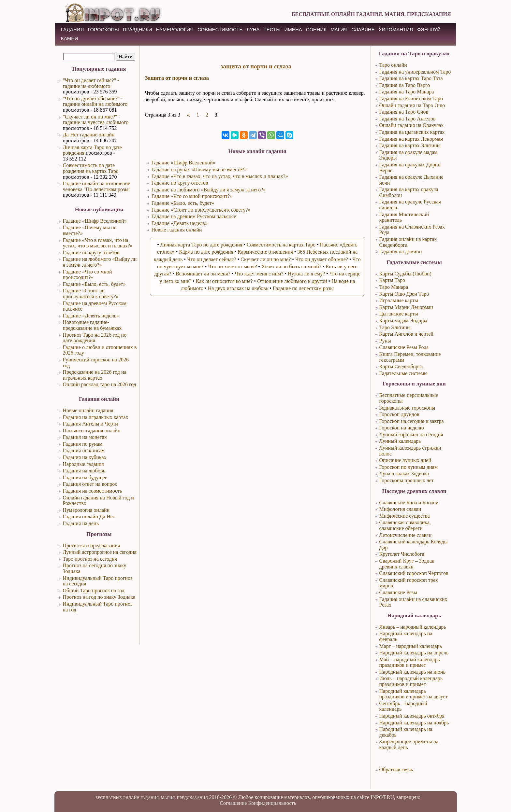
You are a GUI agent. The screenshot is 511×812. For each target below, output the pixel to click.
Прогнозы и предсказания (92, 546)
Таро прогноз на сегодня (90, 559)
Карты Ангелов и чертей (406, 334)
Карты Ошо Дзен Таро (404, 294)
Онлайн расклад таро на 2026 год (100, 384)
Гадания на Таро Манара (407, 92)
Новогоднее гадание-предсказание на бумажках (92, 325)
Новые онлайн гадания (88, 410)
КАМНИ (70, 38)
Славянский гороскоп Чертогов (414, 573)
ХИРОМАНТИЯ (396, 29)
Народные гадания (83, 464)
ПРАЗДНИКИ (138, 29)
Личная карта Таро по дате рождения (201, 245)
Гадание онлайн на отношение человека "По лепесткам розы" (97, 186)
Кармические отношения (265, 252)
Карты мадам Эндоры (403, 321)
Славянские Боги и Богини (409, 503)
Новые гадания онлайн (177, 230)
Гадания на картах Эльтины (410, 145)
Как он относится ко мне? (224, 281)
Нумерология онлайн (86, 510)
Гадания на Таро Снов (404, 112)
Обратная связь (396, 770)
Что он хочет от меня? (232, 266)
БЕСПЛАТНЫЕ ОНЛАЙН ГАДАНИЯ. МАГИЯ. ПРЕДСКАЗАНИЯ (371, 14)
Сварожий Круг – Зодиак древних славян (407, 564)
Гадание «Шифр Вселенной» (95, 221)
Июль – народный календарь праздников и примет (411, 681)
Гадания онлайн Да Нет (89, 517)
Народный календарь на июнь (412, 672)
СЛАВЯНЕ (363, 29)
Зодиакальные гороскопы (407, 408)
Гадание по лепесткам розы (303, 288)
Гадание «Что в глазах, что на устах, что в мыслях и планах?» (98, 243)
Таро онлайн (393, 65)
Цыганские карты (399, 314)
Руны (385, 341)
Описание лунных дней (405, 460)
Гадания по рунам (83, 444)
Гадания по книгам (84, 450)
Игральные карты (399, 300)
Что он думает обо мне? (322, 259)
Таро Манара (394, 287)
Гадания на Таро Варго (405, 85)
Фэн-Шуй (429, 29)
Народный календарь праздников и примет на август (414, 694)
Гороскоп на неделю (402, 428)
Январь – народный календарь (413, 627)
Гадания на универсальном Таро (415, 72)
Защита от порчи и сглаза (177, 78)
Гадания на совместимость (93, 491)
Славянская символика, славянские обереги (405, 525)
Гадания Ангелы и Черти (90, 424)
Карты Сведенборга (401, 366)
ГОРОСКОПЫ (103, 29)
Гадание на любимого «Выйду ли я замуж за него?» (100, 262)
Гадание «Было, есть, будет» (94, 284)
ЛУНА (253, 29)
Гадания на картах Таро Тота (411, 78)
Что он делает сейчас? (212, 259)
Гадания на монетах (85, 437)
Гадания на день (81, 523)
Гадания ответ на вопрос (90, 484)
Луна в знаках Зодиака (404, 474)
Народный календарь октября (412, 716)
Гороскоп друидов (399, 414)
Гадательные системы (403, 373)
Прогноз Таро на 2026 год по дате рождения (95, 338)
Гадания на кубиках (85, 457)
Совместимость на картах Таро (281, 245)
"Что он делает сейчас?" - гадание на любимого (91, 83)
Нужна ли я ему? (306, 274)
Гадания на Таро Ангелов (408, 119)
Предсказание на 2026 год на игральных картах (95, 375)
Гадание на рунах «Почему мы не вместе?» (199, 169)
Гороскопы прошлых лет (407, 480)
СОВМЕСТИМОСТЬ (220, 29)
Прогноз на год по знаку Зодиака (99, 597)
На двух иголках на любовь (238, 288)
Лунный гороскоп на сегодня (411, 434)
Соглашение (233, 803)
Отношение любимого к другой (292, 281)
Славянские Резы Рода (404, 347)
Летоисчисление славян (405, 535)
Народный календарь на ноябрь (414, 723)
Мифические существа (405, 516)
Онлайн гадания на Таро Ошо (412, 105)
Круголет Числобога (402, 554)
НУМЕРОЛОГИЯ (175, 29)
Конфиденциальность (272, 803)
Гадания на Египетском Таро (411, 98)
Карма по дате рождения (206, 252)
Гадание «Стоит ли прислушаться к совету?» (91, 294)
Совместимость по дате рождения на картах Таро (91, 168)
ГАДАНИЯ (72, 29)
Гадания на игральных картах (96, 417)
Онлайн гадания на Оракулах (412, 125)
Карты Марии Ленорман (406, 307)
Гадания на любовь (84, 471)
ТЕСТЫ (272, 29)
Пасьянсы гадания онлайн (92, 431)
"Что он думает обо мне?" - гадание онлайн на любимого (95, 101)
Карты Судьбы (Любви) (405, 274)
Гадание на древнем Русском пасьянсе (194, 216)
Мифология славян (400, 509)
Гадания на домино (401, 252)
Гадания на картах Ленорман (411, 139)
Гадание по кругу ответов (91, 252)
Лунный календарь (400, 441)
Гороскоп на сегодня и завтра (412, 421)
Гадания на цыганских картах (412, 132)
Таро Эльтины (395, 327)
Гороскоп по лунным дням (409, 467)
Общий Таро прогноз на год (94, 590)
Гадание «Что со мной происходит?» (88, 275)
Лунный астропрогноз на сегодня (100, 552)
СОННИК (316, 29)
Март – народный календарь (411, 646)
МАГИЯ (339, 29)
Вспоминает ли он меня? (203, 274)
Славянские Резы (398, 592)
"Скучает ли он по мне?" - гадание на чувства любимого (96, 120)
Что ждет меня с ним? (259, 274)
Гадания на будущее (85, 477)
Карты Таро (392, 280)
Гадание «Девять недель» (91, 316)
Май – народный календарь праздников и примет (410, 662)
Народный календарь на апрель (414, 653)
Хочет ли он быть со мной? (291, 266)
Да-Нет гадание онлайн (89, 135)
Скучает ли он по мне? (266, 259)
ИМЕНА (293, 29)
